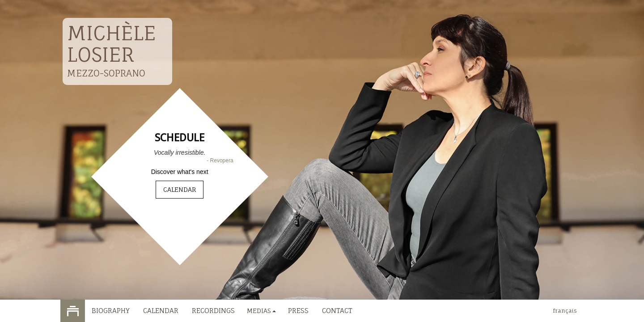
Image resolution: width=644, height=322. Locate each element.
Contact (337, 311)
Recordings (213, 311)
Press (298, 311)
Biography (111, 311)
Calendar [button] (180, 189)
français (565, 311)
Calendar (161, 311)
